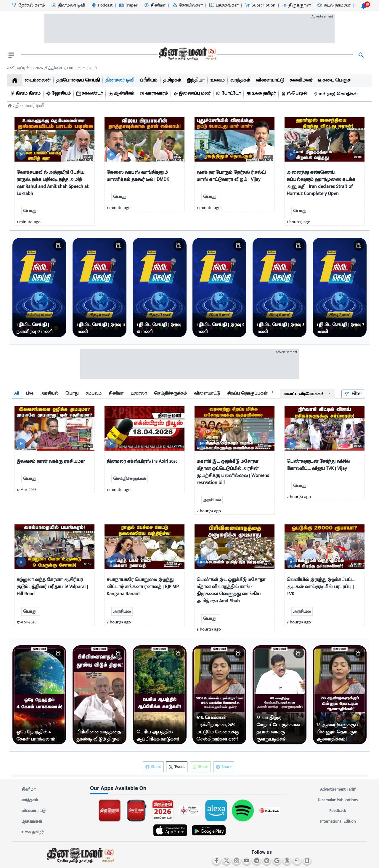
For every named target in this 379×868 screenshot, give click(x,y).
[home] (15, 80)
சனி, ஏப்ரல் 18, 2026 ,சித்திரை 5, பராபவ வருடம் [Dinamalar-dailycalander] (52, 68)
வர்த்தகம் (30, 800)
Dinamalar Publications (338, 800)
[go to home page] (187, 55)
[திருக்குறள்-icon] (296, 5)
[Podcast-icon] (102, 5)
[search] (361, 55)
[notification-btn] (364, 6)
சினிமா (28, 789)
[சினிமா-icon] (155, 5)
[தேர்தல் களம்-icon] (28, 5)
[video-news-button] (21, 155)
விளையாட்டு (33, 811)
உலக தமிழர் (32, 832)
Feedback (338, 811)
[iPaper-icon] (128, 5)
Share (224, 767)
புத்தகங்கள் (32, 821)
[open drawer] (11, 55)
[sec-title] (189, 788)
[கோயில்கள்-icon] (187, 5)
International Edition (338, 821)
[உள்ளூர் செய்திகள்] (336, 94)
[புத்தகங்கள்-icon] (224, 5)
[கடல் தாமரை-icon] (334, 5)
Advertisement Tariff (338, 789)
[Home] (10, 106)
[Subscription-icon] (260, 5)
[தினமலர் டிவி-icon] (68, 5)
